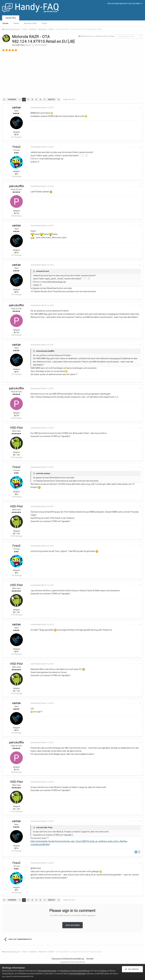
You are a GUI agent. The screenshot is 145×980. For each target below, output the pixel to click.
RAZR (44, 45)
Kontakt (90, 959)
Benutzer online (31, 23)
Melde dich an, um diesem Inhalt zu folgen (97, 36)
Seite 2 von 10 (69, 99)
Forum (5, 23)
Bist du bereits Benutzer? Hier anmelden (125, 3)
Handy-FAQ (11, 18)
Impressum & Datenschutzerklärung (68, 959)
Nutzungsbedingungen (47, 971)
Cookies (103, 971)
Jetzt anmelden (72, 925)
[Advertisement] (72, 76)
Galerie (16, 23)
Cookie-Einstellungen (77, 974)
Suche (44, 23)
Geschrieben (42, 108)
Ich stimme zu (133, 969)
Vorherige (12, 99)
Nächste (52, 99)
